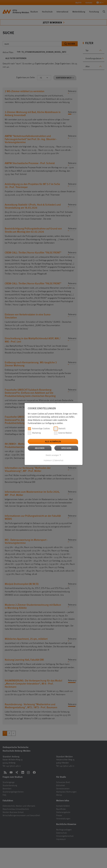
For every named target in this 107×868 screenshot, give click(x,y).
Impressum (48, 460)
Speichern (66, 448)
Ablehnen (40, 448)
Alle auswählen (53, 441)
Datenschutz (59, 460)
